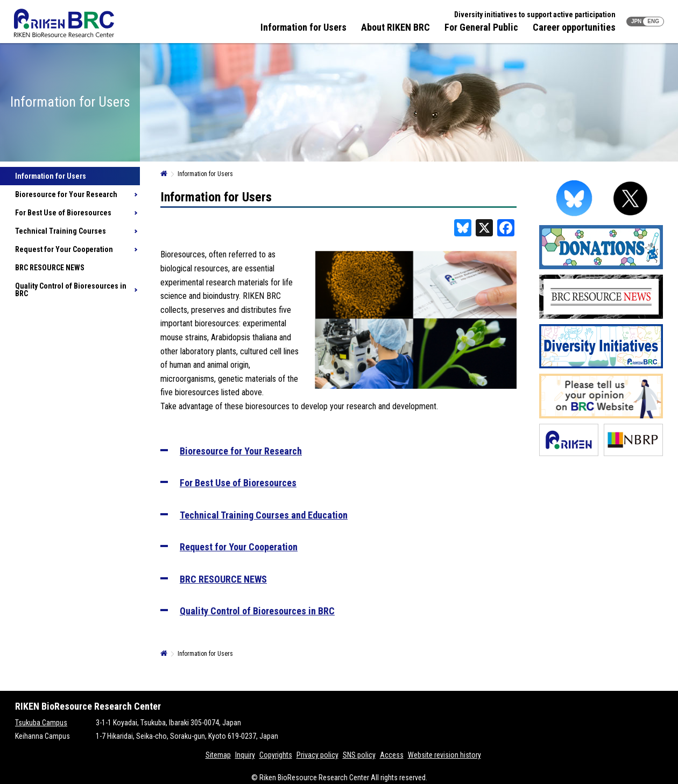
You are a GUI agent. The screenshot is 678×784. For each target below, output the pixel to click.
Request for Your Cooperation (64, 249)
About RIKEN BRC (395, 27)
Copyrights (276, 755)
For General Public (481, 27)
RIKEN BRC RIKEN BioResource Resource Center (64, 23)
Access (392, 755)
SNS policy (359, 755)
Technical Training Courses (61, 231)
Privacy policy (317, 755)
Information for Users (303, 27)
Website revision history (444, 755)
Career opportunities (574, 27)
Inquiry (245, 755)
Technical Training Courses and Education (264, 515)
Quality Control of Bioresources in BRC (71, 290)
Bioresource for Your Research (66, 194)
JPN (636, 21)
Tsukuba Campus (41, 723)
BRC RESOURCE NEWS (50, 268)
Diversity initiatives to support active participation (535, 15)
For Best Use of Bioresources (63, 213)
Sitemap (218, 755)
